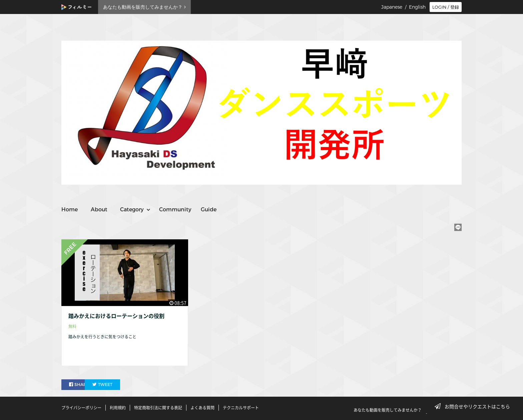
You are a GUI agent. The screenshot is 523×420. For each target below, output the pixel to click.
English (417, 7)
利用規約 (118, 408)
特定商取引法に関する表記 (158, 408)
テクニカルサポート (241, 408)
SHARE (79, 384)
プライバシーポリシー (81, 408)
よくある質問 (202, 408)
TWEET (119, 384)
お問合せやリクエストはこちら (474, 406)
